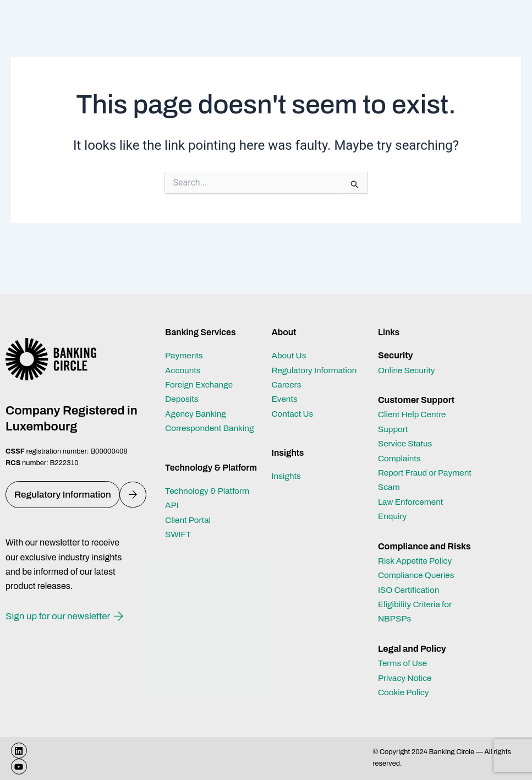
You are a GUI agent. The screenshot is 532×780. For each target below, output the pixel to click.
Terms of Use (404, 663)
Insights (287, 476)
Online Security (408, 370)
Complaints (400, 458)
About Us (289, 355)
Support (394, 429)
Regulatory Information (316, 370)
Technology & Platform (209, 491)
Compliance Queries (418, 575)
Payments (185, 355)
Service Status (406, 443)
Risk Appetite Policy (417, 561)
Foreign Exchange (201, 384)
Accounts (184, 370)
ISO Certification (410, 590)
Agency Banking (197, 414)
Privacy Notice (406, 678)
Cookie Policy (405, 692)
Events (285, 399)
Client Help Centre (413, 414)
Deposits (182, 399)
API (172, 505)
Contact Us (293, 414)
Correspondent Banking (212, 428)
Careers (287, 384)
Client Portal (189, 520)
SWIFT (179, 534)
